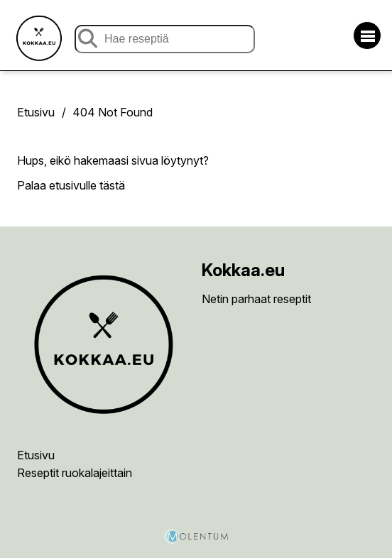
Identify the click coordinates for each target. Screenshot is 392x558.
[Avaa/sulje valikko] (367, 35)
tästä (112, 185)
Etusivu (36, 112)
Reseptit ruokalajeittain (75, 473)
